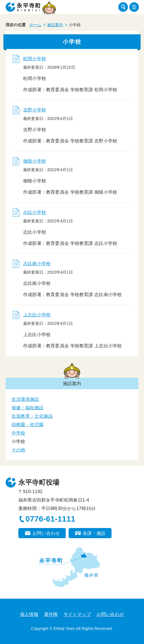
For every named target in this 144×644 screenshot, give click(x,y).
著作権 (51, 614)
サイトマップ (77, 614)
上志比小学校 (37, 315)
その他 (18, 450)
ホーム (35, 25)
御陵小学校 (35, 161)
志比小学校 (35, 212)
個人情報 (29, 614)
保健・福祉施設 (28, 408)
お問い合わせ (46, 533)
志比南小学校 (37, 264)
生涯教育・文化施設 (32, 416)
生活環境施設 (25, 399)
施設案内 (55, 25)
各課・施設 (94, 533)
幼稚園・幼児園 (28, 425)
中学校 (18, 433)
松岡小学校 (35, 59)
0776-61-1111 (50, 519)
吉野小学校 (35, 110)
